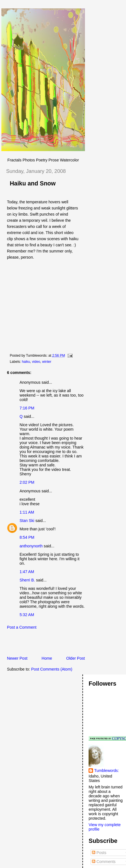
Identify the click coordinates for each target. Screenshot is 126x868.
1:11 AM (27, 512)
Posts (99, 853)
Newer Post (17, 658)
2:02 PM (27, 482)
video (36, 362)
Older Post (76, 658)
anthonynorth (31, 546)
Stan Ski (27, 521)
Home (47, 658)
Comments (104, 862)
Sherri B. (27, 580)
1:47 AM (27, 572)
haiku (26, 362)
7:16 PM (27, 408)
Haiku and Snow (33, 183)
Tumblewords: (106, 771)
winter (47, 362)
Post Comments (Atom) (52, 669)
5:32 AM (27, 615)
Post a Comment (22, 627)
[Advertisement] (64, 644)
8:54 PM (27, 537)
